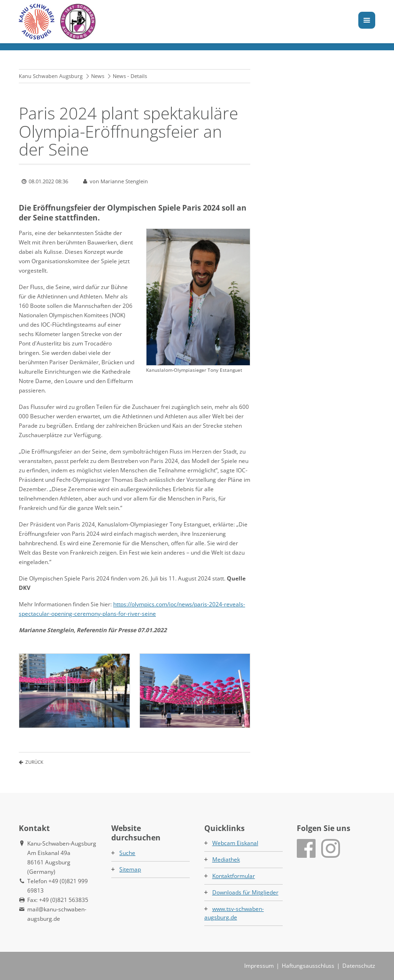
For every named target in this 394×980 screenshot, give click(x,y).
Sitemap (130, 869)
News (98, 76)
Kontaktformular (234, 876)
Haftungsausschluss (308, 966)
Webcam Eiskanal (235, 843)
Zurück (34, 762)
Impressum (259, 966)
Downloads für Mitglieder (245, 892)
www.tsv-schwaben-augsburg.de (234, 913)
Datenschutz (359, 966)
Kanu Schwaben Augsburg (51, 76)
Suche (127, 853)
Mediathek (226, 859)
